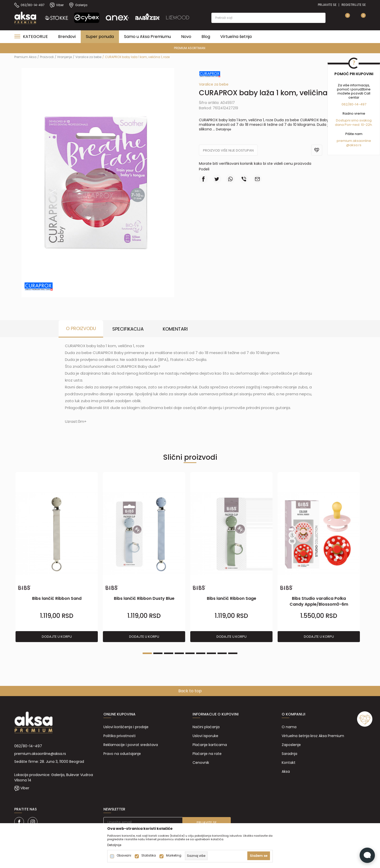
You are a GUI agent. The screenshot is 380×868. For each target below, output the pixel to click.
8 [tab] (222, 653)
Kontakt (289, 763)
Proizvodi (47, 57)
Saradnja (289, 754)
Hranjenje (65, 57)
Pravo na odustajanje (122, 754)
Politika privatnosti (119, 736)
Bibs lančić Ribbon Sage (232, 598)
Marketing (174, 856)
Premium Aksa (25, 57)
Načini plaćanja (206, 727)
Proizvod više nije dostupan (228, 150)
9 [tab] (233, 653)
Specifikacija (128, 329)
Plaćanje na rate (207, 754)
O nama (289, 727)
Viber (25, 788)
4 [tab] (179, 653)
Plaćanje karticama (210, 745)
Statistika (149, 856)
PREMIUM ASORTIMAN (190, 48)
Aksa (286, 771)
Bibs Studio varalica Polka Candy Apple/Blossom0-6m (319, 601)
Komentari (175, 329)
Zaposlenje (291, 745)
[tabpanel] (57, 557)
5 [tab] (190, 653)
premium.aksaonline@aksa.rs (40, 754)
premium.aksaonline (354, 141)
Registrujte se (354, 5)
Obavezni (124, 856)
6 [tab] (201, 653)
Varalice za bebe (88, 57)
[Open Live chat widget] (367, 855)
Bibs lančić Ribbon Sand (57, 598)
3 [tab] (169, 653)
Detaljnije (224, 129)
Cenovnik (201, 763)
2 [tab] (158, 653)
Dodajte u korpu (57, 637)
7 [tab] (211, 653)
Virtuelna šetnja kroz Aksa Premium (313, 736)
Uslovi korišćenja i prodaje (126, 727)
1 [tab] (147, 653)
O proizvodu (81, 328)
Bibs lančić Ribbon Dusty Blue (144, 598)
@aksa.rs (354, 145)
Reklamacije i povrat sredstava (131, 745)
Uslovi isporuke (205, 736)
